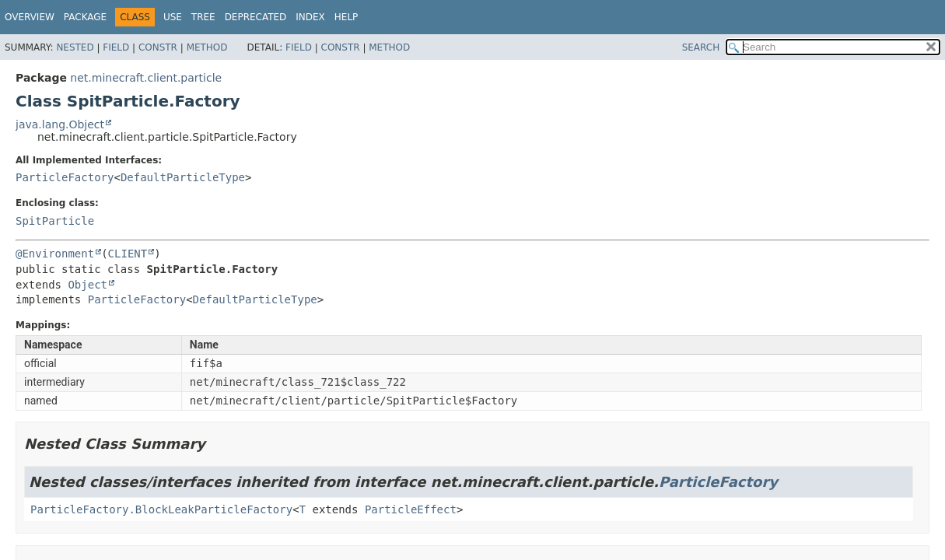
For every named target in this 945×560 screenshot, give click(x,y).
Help (346, 17)
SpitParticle (55, 221)
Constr (158, 47)
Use (173, 17)
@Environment (55, 254)
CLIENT (128, 254)
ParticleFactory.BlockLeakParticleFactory (161, 509)
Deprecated (256, 17)
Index (310, 17)
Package (85, 17)
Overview (30, 17)
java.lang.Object (60, 124)
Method (207, 47)
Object (87, 285)
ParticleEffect (411, 509)
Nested (75, 47)
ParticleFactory (65, 177)
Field (116, 47)
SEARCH (701, 47)
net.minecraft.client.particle (146, 78)
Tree (203, 17)
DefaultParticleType (183, 177)
